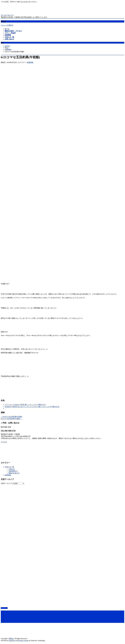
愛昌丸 (11, 639)
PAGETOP (4, 608)
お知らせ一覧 (9, 467)
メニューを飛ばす (7, 25)
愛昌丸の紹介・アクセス (13, 614)
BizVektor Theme (23, 641)
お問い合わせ (9, 622)
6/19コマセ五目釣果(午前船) (11, 417)
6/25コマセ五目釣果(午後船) (11, 419)
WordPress (12, 641)
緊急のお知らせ (14, 473)
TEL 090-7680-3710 (8, 431)
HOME (7, 46)
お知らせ (12, 469)
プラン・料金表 (10, 616)
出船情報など (13, 471)
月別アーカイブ (6, 483)
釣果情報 (8, 50)
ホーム (7, 611)
